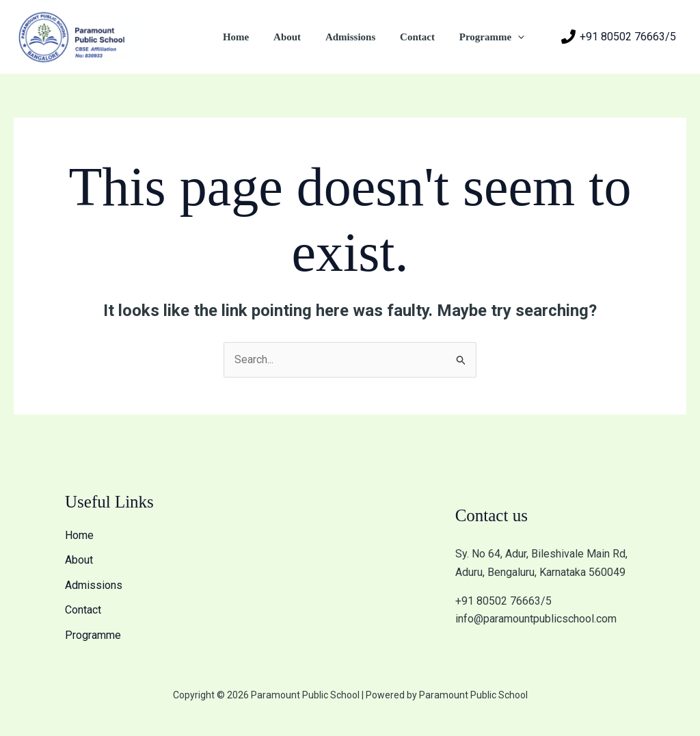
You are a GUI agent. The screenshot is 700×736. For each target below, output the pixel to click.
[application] (520, 37)
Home (254, 37)
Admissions (360, 37)
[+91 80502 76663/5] (619, 37)
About (301, 37)
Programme (494, 37)
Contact (423, 37)
